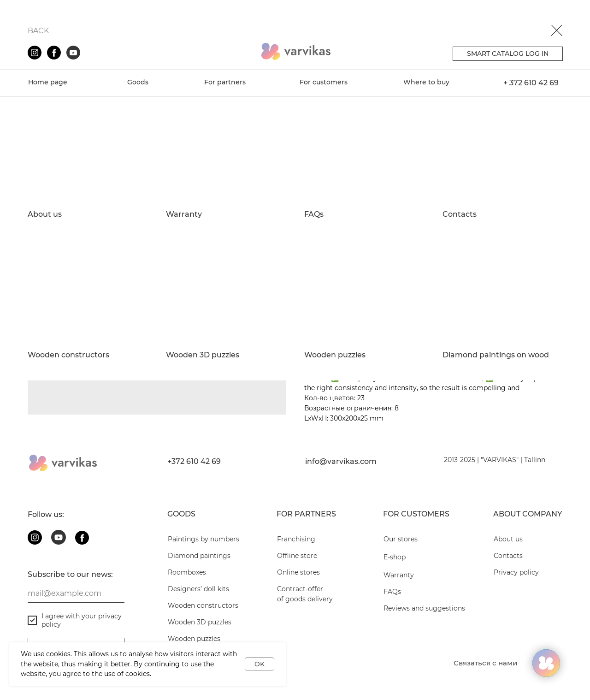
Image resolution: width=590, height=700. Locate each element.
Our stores (401, 539)
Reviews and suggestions (424, 608)
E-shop (395, 557)
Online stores (298, 572)
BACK (38, 31)
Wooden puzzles (335, 355)
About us (45, 214)
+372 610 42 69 (194, 461)
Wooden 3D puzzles (203, 355)
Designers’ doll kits (198, 589)
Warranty (184, 214)
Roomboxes (187, 572)
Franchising (296, 539)
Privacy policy (516, 572)
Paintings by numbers (204, 539)
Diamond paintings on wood (496, 355)
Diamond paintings (199, 556)
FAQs (314, 214)
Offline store (297, 556)
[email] (76, 593)
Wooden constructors (68, 355)
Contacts (460, 214)
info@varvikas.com (341, 461)
